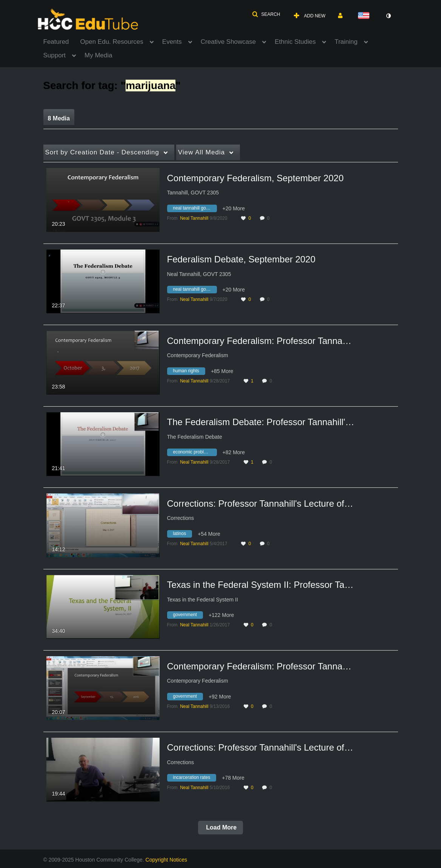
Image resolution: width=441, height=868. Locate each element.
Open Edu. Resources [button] (112, 42)
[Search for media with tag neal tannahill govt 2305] (195, 209)
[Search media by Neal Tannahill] (194, 218)
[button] (266, 14)
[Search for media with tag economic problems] (195, 453)
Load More (220, 827)
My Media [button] (98, 55)
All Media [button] (201, 152)
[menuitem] (62, 41)
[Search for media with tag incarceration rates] (195, 779)
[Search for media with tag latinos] (183, 535)
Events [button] (172, 42)
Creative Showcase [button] (228, 42)
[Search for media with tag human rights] (189, 372)
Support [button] (55, 55)
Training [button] (346, 42)
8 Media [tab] (59, 118)
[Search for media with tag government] (188, 616)
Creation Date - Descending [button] (102, 152)
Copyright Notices (167, 860)
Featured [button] (56, 42)
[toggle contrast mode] (389, 16)
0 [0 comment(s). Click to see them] (270, 218)
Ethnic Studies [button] (295, 42)
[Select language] (365, 16)
